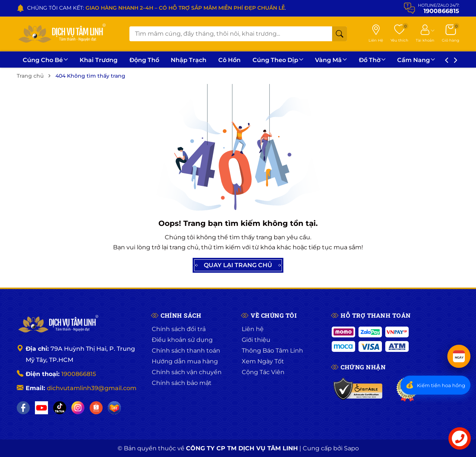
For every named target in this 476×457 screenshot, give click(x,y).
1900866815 (79, 374)
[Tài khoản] (425, 34)
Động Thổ (149, 60)
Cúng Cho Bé (46, 60)
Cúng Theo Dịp (289, 60)
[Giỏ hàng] (451, 34)
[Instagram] (78, 408)
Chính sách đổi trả (179, 329)
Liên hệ (253, 329)
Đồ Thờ (387, 60)
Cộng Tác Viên (263, 372)
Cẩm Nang (434, 60)
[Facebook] (23, 408)
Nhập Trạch (196, 60)
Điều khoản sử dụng (182, 340)
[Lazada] (114, 408)
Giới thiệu (256, 340)
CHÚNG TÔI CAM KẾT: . (157, 8)
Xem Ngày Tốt (263, 361)
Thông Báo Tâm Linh (272, 351)
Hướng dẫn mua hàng (185, 361)
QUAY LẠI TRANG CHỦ (238, 265)
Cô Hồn (239, 60)
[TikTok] (60, 408)
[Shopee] (96, 408)
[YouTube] (41, 408)
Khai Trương (102, 60)
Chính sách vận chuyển (187, 372)
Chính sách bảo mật (182, 383)
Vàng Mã (344, 60)
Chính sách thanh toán (186, 351)
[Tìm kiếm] (340, 34)
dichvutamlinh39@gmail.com (92, 388)
